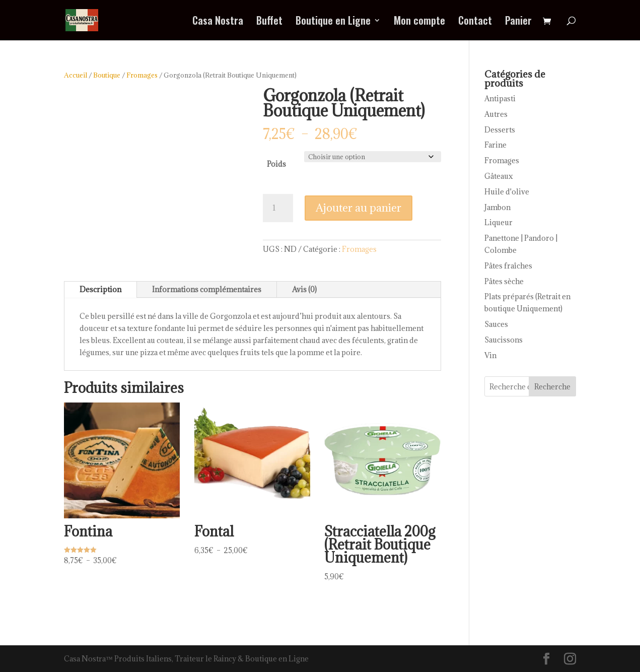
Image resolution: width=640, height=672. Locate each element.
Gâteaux (499, 176)
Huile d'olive (507, 192)
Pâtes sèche (504, 281)
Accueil (76, 75)
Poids (276, 164)
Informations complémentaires (207, 289)
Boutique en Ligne (333, 22)
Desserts (500, 130)
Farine (495, 145)
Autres (496, 114)
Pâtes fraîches (508, 266)
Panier (518, 22)
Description (100, 289)
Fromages (142, 75)
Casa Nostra (218, 22)
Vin (490, 355)
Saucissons (504, 340)
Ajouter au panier (359, 208)
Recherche (552, 387)
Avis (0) (304, 289)
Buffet (269, 22)
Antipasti (500, 98)
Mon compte (419, 22)
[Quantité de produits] (278, 208)
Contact (475, 22)
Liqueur (499, 222)
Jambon (497, 207)
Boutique (107, 75)
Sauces (496, 324)
